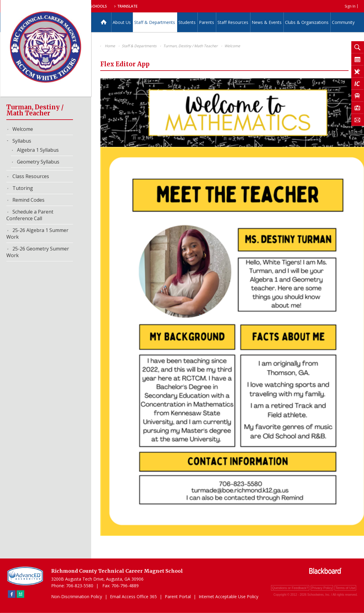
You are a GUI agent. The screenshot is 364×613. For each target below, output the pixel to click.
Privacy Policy (322, 588)
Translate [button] (190, 6)
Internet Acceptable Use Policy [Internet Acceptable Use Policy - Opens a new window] (228, 596)
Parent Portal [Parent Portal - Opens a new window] (178, 596)
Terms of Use (345, 588)
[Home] (104, 22)
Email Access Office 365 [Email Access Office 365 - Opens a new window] (133, 596)
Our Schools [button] (155, 6)
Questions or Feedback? (290, 588)
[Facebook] (12, 594)
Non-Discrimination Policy (77, 596)
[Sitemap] (20, 594)
